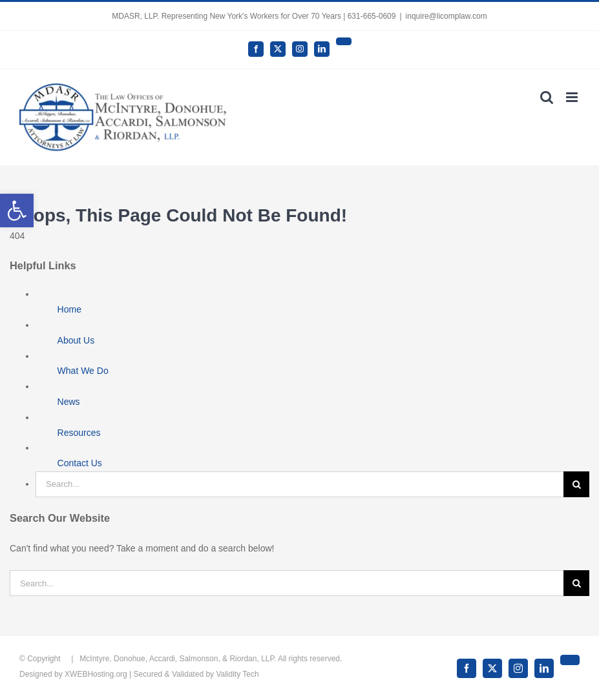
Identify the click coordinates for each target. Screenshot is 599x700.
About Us (76, 340)
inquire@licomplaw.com (447, 16)
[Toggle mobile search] (547, 97)
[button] (17, 211)
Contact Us (80, 463)
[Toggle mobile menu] (573, 97)
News (69, 402)
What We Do (83, 371)
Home (69, 309)
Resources (79, 433)
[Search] (576, 484)
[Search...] (299, 484)
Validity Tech (237, 674)
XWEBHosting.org (96, 674)
